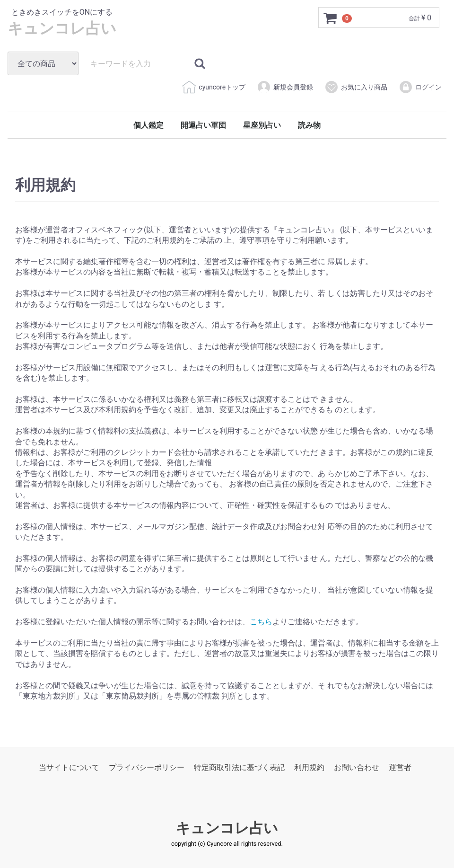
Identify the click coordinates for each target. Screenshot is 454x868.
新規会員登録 (285, 87)
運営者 (400, 767)
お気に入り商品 (356, 87)
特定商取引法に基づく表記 (239, 767)
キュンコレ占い (62, 28)
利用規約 (309, 767)
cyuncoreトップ (214, 87)
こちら (261, 622)
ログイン (420, 87)
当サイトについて (69, 767)
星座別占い (262, 125)
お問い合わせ (357, 767)
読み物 (309, 125)
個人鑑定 (148, 125)
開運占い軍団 (203, 125)
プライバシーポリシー (147, 767)
